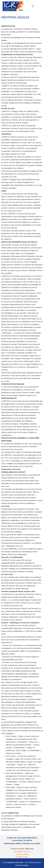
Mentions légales (22, 865)
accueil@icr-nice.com (22, 851)
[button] (33, 6)
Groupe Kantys (22, 857)
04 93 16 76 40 (22, 854)
